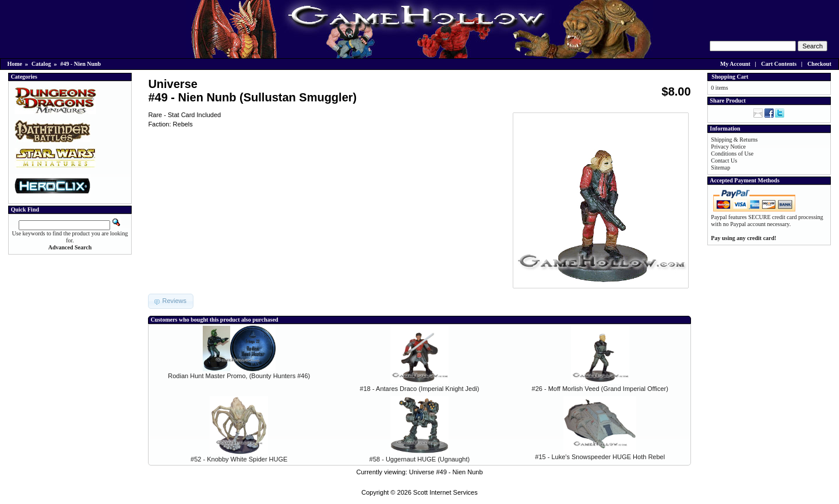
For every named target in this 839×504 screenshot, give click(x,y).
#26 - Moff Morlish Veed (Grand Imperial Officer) (600, 389)
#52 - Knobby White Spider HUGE (239, 459)
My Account (735, 64)
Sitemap (720, 168)
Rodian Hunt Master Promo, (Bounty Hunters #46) (239, 376)
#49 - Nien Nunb (80, 64)
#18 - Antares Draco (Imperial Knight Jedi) (420, 389)
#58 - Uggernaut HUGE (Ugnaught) (419, 459)
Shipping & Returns (734, 140)
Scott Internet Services (445, 492)
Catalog (41, 64)
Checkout (819, 64)
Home (15, 64)
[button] (171, 301)
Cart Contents (779, 64)
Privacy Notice (728, 147)
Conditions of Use (732, 154)
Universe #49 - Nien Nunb (446, 472)
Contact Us (724, 161)
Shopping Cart (730, 77)
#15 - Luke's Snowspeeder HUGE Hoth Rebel (600, 457)
